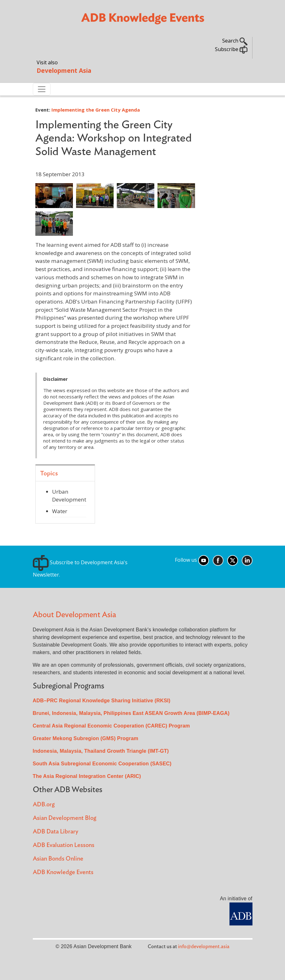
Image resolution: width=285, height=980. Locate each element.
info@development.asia (204, 947)
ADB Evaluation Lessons (64, 845)
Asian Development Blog (65, 818)
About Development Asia (74, 615)
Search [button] (235, 41)
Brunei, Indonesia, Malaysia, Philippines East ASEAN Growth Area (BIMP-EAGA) (131, 713)
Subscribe (231, 49)
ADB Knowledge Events (63, 872)
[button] (54, 195)
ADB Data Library (56, 832)
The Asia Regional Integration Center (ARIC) (87, 776)
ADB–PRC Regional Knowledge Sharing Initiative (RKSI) (102, 701)
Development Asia (64, 70)
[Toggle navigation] (42, 89)
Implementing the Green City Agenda (96, 110)
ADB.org (44, 805)
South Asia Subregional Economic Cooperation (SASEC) (102, 764)
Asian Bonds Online (58, 859)
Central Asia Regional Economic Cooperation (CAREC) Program (111, 726)
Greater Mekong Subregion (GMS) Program (86, 738)
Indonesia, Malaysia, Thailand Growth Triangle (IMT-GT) (101, 751)
